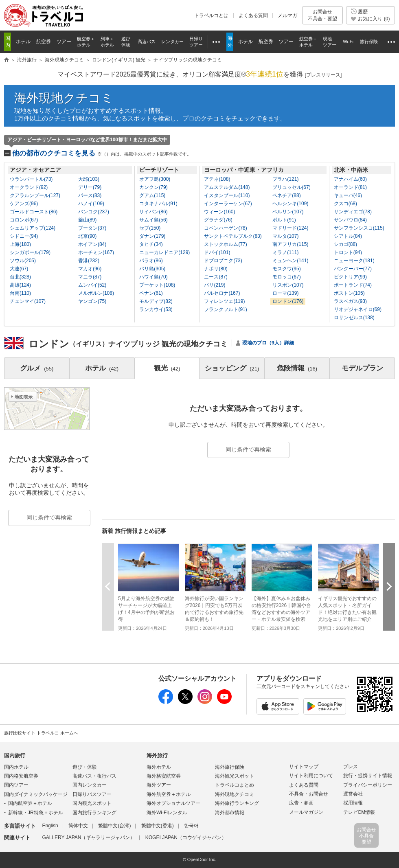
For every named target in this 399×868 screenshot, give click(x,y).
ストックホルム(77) (225, 244)
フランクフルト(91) (225, 309)
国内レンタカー (90, 785)
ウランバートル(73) (31, 179)
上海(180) (20, 244)
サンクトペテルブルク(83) (233, 236)
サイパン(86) (153, 212)
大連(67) (19, 269)
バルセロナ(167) (222, 293)
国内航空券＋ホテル (30, 803)
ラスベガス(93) (350, 301)
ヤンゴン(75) (92, 301)
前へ (108, 586)
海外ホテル (159, 767)
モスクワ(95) (286, 269)
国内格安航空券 (21, 776)
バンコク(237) (94, 212)
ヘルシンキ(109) (290, 204)
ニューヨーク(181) (354, 261)
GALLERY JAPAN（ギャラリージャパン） (88, 837)
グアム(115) (152, 195)
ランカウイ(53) (156, 309)
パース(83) (90, 195)
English (50, 826)
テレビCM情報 (359, 812)
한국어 (191, 826)
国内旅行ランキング (94, 813)
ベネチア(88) (286, 195)
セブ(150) (150, 228)
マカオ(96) (90, 269)
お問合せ (322, 15)
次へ (389, 586)
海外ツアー (159, 785)
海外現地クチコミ (64, 98)
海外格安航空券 (164, 776)
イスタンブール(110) (227, 195)
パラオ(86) (151, 261)
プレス (351, 767)
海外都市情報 (230, 813)
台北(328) (20, 277)
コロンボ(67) (24, 220)
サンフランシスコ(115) (359, 228)
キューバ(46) (348, 195)
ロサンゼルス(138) (354, 318)
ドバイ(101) (217, 252)
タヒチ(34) (151, 244)
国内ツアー (16, 785)
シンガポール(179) (30, 252)
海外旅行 (157, 755)
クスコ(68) (345, 204)
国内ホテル (16, 767)
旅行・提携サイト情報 (368, 776)
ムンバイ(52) (92, 285)
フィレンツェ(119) (224, 301)
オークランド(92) (29, 187)
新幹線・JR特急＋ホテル (36, 813)
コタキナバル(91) (158, 204)
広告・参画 (301, 803)
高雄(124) (20, 285)
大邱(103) (89, 179)
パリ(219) (215, 285)
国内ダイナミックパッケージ (36, 794)
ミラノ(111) (285, 252)
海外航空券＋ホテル (169, 794)
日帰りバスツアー (92, 794)
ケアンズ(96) (24, 204)
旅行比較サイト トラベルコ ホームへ (41, 733)
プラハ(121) (285, 179)
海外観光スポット (235, 776)
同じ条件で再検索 (248, 449)
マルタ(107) (285, 236)
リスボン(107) (288, 285)
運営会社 (353, 794)
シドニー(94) (24, 236)
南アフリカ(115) (290, 244)
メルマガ (287, 15)
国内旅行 (15, 755)
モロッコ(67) (286, 277)
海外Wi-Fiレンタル (167, 813)
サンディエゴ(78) (353, 212)
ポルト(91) (284, 220)
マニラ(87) (90, 277)
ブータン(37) (92, 228)
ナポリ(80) (216, 269)
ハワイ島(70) (153, 277)
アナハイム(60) (350, 179)
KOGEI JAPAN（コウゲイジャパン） (186, 837)
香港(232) (89, 261)
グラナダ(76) (218, 220)
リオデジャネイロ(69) (358, 309)
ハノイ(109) (91, 204)
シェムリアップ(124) (33, 228)
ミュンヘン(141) (290, 261)
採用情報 (353, 803)
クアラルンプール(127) (35, 195)
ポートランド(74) (353, 285)
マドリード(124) (290, 228)
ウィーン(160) (219, 212)
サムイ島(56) (153, 220)
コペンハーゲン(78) (225, 228)
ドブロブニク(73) (223, 261)
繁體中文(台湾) (114, 826)
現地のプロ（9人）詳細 (268, 343)
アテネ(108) (217, 179)
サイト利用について (311, 776)
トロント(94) (348, 252)
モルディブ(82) (156, 301)
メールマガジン (306, 812)
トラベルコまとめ (235, 785)
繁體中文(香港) (158, 826)
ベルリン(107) (288, 212)
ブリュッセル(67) (291, 187)
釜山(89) (87, 220)
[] (323, 75)
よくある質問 (253, 15)
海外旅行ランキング (237, 803)
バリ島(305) (152, 269)
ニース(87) (216, 277)
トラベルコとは (211, 15)
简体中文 (78, 826)
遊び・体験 (85, 767)
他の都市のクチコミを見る (102, 153)
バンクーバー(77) (353, 269)
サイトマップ (304, 767)
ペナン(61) (151, 293)
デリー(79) (90, 187)
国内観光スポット (92, 803)
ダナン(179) (152, 236)
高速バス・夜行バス (94, 776)
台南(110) (20, 293)
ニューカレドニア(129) (164, 252)
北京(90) (87, 236)
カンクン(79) (153, 187)
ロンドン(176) (288, 301)
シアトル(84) (348, 236)
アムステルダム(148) (227, 187)
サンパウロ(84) (350, 220)
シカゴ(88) (345, 244)
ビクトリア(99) (350, 277)
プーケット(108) (157, 285)
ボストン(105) (349, 293)
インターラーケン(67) (228, 204)
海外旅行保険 (230, 767)
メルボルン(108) (96, 293)
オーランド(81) (350, 187)
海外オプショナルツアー (173, 803)
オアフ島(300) (155, 179)
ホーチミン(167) (96, 252)
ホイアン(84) (92, 244)
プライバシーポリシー (368, 785)
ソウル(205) (23, 261)
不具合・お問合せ (309, 794)
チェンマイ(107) (28, 301)
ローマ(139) (285, 293)
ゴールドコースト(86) (34, 212)
